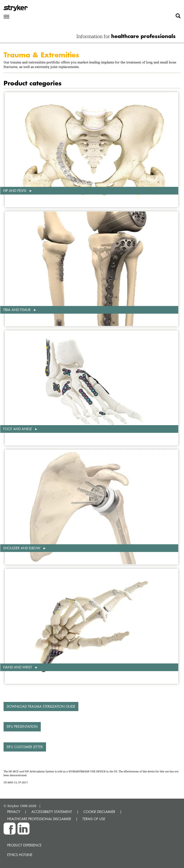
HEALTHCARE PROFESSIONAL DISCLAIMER (39, 819)
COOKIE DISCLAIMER (99, 812)
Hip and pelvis (15, 191)
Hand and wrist (18, 667)
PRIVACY (14, 812)
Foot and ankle (18, 429)
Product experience (24, 845)
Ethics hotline (20, 855)
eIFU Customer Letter (25, 747)
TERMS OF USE (94, 819)
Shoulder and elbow (22, 548)
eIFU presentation (22, 726)
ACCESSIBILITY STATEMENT (52, 812)
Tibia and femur (17, 310)
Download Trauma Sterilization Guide (41, 706)
